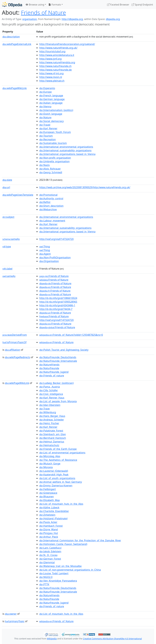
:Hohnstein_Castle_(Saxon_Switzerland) (63, 544)
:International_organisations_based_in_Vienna (67, 154)
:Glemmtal (47, 562)
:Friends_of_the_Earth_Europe (58, 449)
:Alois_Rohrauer (50, 169)
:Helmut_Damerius (52, 442)
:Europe (45, 92)
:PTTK (44, 584)
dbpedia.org (113, 19)
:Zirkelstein (47, 515)
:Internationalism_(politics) (56, 110)
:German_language (52, 99)
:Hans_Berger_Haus (52, 416)
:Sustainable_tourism (53, 143)
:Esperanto (47, 88)
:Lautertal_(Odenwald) (54, 471)
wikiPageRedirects (18, 357)
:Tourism (46, 136)
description (11, 37)
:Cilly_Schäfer (49, 390)
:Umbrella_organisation (54, 161)
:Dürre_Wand (49, 529)
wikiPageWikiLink (15, 88)
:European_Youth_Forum (55, 132)
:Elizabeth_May (50, 500)
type (7, 246)
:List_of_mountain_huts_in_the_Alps (61, 504)
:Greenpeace (48, 493)
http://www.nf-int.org (51, 73)
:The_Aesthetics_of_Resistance (58, 460)
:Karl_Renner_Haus (52, 398)
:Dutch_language (51, 114)
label (7, 269)
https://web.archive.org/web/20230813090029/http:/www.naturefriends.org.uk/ (85, 187)
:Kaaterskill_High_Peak (54, 475)
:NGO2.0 (46, 577)
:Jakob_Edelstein (50, 551)
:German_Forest (50, 559)
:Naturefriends (49, 365)
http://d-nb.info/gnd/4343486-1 (57, 305)
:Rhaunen (47, 496)
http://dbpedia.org (72, 19)
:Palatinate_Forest (51, 431)
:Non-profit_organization (55, 158)
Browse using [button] (35, 5)
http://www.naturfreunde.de (56, 70)
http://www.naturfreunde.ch (55, 66)
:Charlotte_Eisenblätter (54, 511)
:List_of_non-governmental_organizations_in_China (70, 570)
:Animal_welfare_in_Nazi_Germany (61, 482)
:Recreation (48, 139)
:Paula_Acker (48, 522)
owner (11, 614)
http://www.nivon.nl (51, 77)
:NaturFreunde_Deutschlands (58, 357)
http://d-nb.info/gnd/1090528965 (58, 302)
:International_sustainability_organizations (65, 150)
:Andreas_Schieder (52, 420)
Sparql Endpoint (142, 5)
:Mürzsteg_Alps (50, 456)
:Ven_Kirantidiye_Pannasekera (58, 581)
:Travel (45, 125)
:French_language (51, 95)
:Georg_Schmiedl (51, 172)
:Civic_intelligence (51, 394)
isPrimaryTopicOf (14, 342)
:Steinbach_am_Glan (53, 434)
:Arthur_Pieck (49, 537)
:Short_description (51, 206)
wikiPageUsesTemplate (18, 195)
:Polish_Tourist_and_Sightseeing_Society (64, 350)
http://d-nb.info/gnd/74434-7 (56, 309)
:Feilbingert (48, 489)
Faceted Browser (118, 5)
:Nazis (44, 165)
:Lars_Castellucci (50, 548)
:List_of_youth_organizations (57, 478)
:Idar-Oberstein (50, 405)
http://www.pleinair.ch (52, 81)
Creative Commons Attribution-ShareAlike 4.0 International (112, 639)
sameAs (11, 239)
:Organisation (49, 261)
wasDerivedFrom (15, 335)
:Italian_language (51, 103)
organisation (29, 19)
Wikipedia (52, 639)
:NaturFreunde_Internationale (58, 361)
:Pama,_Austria (50, 387)
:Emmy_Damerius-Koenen (56, 486)
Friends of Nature (43, 12)
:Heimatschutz (49, 445)
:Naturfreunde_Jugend (54, 372)
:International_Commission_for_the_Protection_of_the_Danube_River (80, 540)
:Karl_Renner (48, 128)
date (7, 180)
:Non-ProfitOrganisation (55, 257)
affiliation (12, 350)
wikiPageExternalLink (17, 44)
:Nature (45, 117)
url (6, 187)
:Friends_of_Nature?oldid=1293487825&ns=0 (71, 335)
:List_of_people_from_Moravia (58, 401)
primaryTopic (15, 621)
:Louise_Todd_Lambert (54, 573)
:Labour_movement (52, 221)
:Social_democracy (51, 121)
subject (8, 217)
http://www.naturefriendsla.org (57, 62)
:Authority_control (51, 198)
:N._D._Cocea (48, 555)
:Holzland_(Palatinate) (53, 518)
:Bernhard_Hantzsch (53, 438)
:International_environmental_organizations (66, 147)
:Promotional (48, 195)
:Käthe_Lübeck (49, 507)
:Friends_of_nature (52, 376)
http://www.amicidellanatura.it (57, 55)
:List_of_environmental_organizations (62, 453)
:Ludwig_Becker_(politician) (56, 383)
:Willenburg (48, 412)
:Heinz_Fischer (49, 423)
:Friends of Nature (54, 276)
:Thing (45, 246)
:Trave (44, 409)
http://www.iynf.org (50, 59)
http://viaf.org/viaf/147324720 (56, 239)
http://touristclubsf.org (52, 51)
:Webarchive (48, 209)
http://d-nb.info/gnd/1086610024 (58, 298)
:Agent (45, 254)
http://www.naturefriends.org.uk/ (58, 48)
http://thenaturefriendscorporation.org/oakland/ (67, 44)
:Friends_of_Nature (56, 342)
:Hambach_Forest (51, 526)
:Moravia (46, 467)
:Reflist (45, 202)
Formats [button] (55, 5)
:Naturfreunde (49, 368)
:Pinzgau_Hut (49, 533)
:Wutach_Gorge (50, 464)
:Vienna (45, 106)
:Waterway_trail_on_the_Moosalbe (60, 566)
